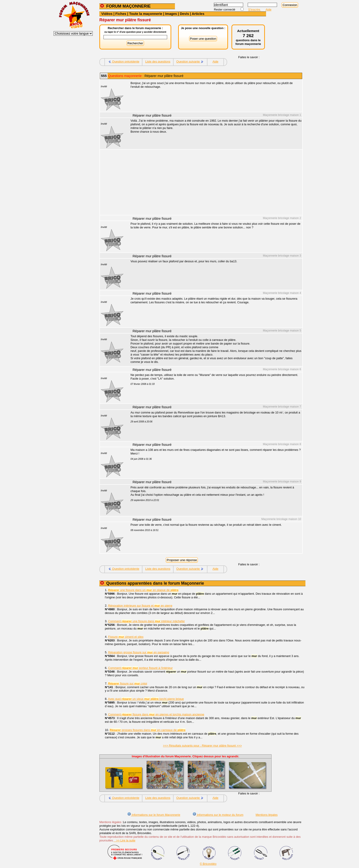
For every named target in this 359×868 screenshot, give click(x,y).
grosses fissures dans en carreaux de (148, 730)
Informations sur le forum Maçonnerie (154, 815)
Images (171, 14)
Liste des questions (158, 62)
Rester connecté (225, 10)
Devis (184, 14)
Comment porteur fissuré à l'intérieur (140, 668)
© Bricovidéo (208, 864)
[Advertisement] (214, 183)
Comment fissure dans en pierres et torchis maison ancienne (156, 714)
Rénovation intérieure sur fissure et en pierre (140, 606)
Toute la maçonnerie (146, 14)
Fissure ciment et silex (126, 637)
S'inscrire (255, 10)
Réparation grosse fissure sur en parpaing (139, 652)
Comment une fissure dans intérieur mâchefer (146, 621)
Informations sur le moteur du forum (218, 815)
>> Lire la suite (125, 840)
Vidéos (107, 14)
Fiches (121, 14)
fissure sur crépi (128, 683)
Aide (269, 10)
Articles (198, 14)
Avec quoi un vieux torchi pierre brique (146, 699)
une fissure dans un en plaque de (143, 590)
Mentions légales (267, 815)
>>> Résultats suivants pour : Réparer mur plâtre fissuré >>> (202, 746)
